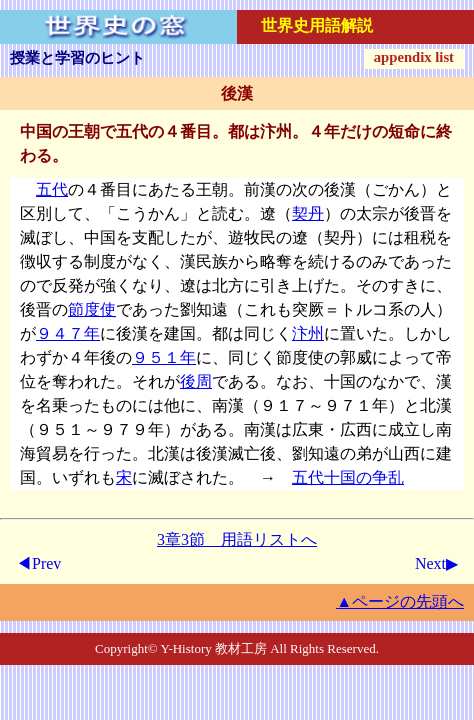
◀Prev (38, 563)
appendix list (414, 57)
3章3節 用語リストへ (237, 539)
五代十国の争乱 (348, 477)
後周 (196, 381)
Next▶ (436, 563)
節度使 (92, 309)
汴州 (308, 333)
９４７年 (68, 333)
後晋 (420, 213)
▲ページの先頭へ (400, 601)
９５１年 (164, 357)
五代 (52, 189)
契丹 (308, 213)
